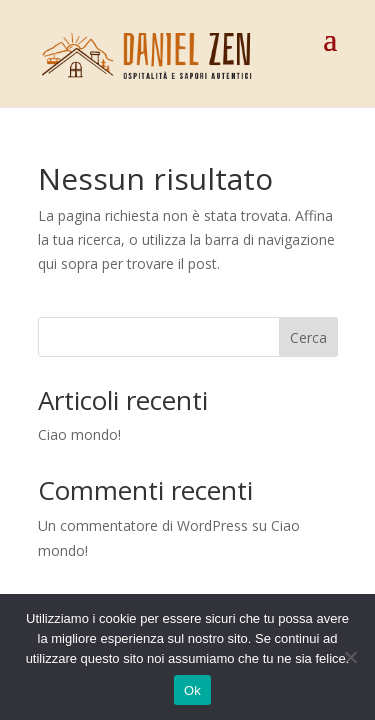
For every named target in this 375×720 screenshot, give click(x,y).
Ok (192, 690)
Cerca (308, 337)
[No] (350, 657)
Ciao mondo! (79, 434)
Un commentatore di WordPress (143, 525)
